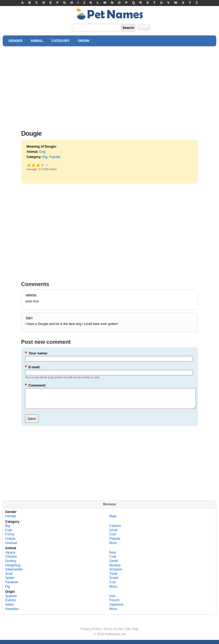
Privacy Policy (91, 633)
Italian (10, 609)
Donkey (11, 565)
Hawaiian (12, 613)
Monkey (115, 569)
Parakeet (12, 586)
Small (113, 534)
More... (114, 547)
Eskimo (10, 604)
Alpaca (10, 557)
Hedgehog (13, 569)
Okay (34, 165)
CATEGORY (61, 41)
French (114, 604)
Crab (113, 561)
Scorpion (116, 573)
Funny (10, 538)
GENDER (15, 41)
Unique (10, 543)
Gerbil (114, 565)
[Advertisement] (109, 87)
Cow (113, 586)
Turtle (113, 578)
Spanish (11, 600)
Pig (7, 591)
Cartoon (115, 530)
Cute (9, 534)
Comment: (36, 385)
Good (38, 165)
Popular (55, 157)
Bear (113, 557)
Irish (112, 600)
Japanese (116, 609)
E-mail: (33, 367)
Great (42, 165)
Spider (10, 582)
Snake (114, 582)
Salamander (14, 573)
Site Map (132, 633)
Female (11, 520)
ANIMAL (37, 41)
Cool (113, 538)
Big (45, 157)
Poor (29, 165)
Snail (9, 578)
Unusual (11, 547)
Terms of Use (113, 633)
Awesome (47, 165)
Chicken (11, 561)
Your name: (37, 353)
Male (113, 520)
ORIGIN (84, 41)
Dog (42, 152)
